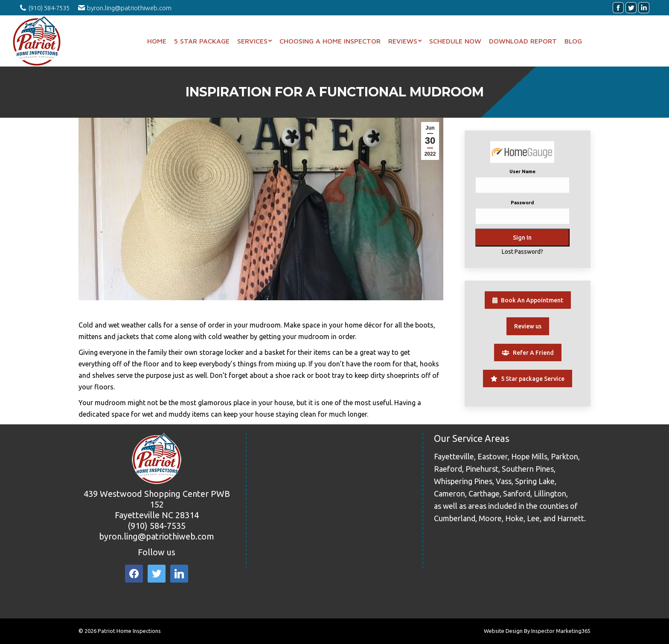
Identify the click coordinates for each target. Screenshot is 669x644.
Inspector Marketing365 (561, 631)
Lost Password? (522, 252)
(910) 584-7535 (157, 526)
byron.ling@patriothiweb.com (157, 536)
